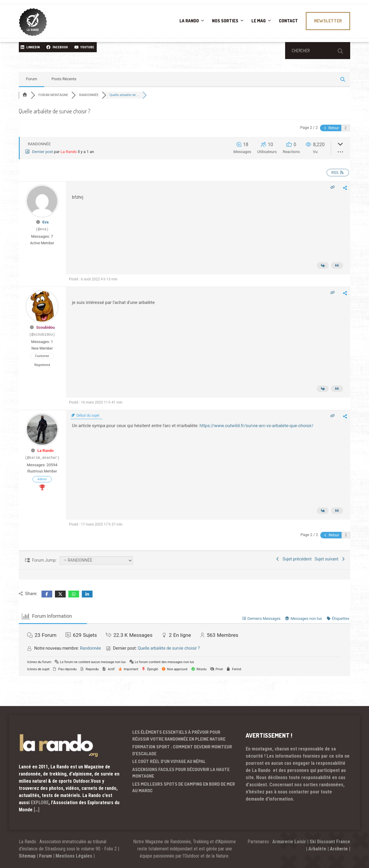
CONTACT (288, 21)
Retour (331, 128)
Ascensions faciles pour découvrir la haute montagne (181, 773)
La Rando (69, 152)
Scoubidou (45, 327)
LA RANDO (189, 21)
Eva (46, 222)
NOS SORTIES (225, 21)
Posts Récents (64, 79)
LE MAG (259, 21)
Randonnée (90, 648)
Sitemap (27, 856)
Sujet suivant (330, 559)
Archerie (339, 849)
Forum (31, 79)
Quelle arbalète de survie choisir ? (169, 648)
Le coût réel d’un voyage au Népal (169, 761)
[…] (37, 810)
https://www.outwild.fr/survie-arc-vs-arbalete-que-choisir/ (256, 426)
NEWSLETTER (328, 21)
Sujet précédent (293, 559)
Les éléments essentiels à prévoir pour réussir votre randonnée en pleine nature (179, 736)
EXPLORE (40, 803)
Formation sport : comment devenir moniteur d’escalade (182, 750)
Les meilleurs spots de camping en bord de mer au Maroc (184, 787)
